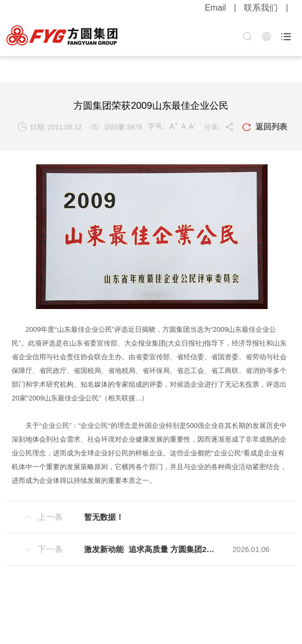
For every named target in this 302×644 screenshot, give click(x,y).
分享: (219, 127)
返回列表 (265, 127)
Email (215, 8)
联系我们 (261, 8)
